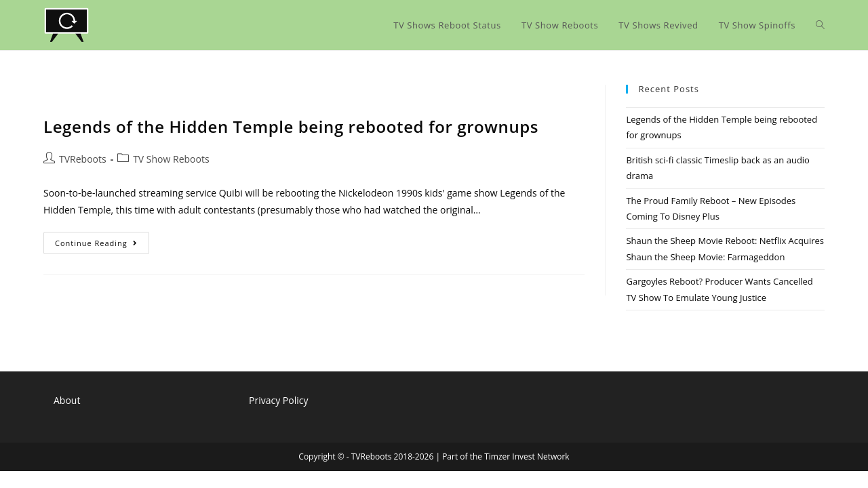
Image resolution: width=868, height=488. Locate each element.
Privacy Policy (278, 400)
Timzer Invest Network (527, 456)
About (67, 400)
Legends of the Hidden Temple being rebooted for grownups (291, 126)
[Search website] (820, 25)
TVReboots (83, 159)
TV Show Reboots (171, 159)
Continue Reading (102, 245)
